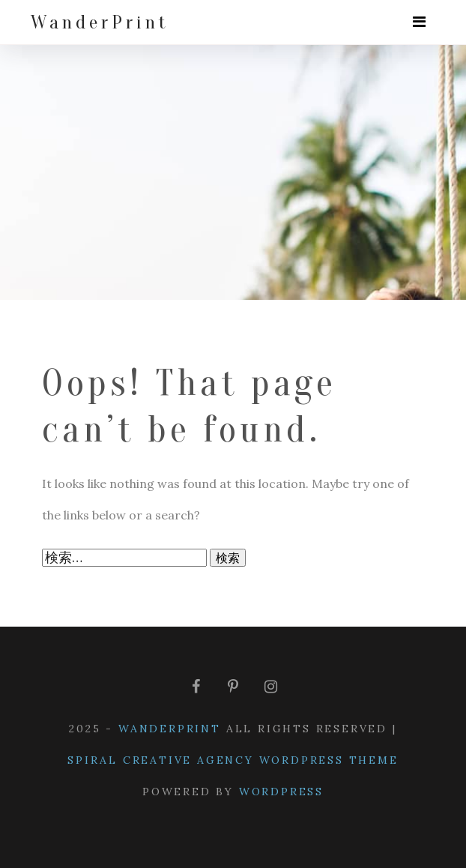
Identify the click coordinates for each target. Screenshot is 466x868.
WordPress (281, 792)
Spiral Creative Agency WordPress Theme (233, 760)
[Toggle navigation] (419, 22)
